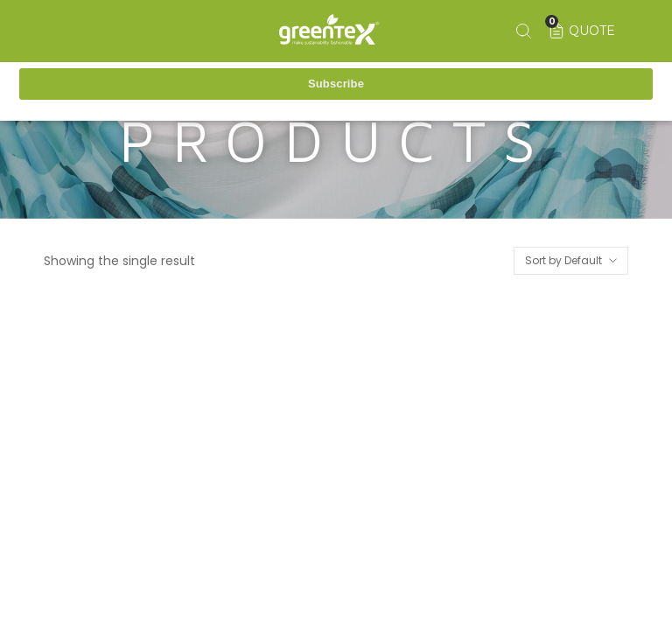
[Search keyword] (523, 31)
